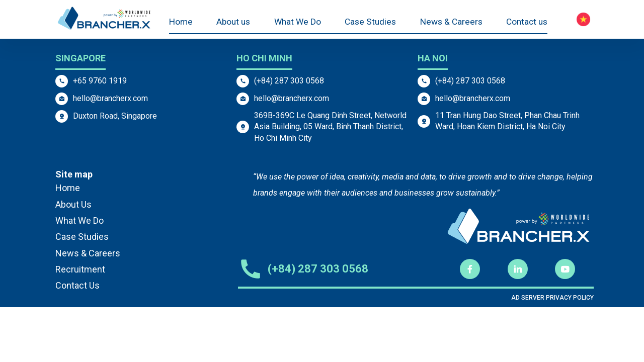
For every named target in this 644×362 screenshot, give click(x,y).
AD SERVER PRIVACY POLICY (552, 298)
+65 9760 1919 (100, 81)
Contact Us (77, 285)
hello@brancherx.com (110, 98)
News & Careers (450, 22)
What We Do (297, 22)
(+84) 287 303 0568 (289, 81)
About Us (73, 204)
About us (233, 22)
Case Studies (369, 22)
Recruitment (80, 269)
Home (181, 22)
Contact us (526, 22)
